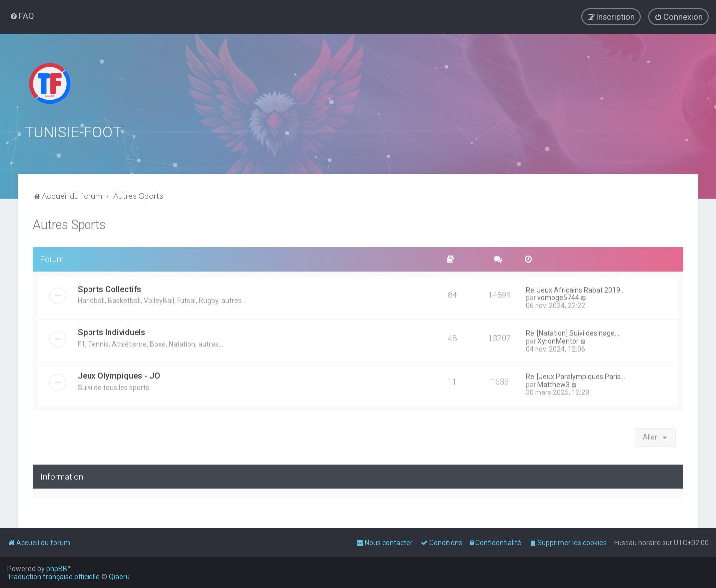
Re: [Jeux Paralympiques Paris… (575, 375)
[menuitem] (22, 16)
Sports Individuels (111, 331)
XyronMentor (558, 340)
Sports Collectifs (109, 288)
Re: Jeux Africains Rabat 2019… (575, 289)
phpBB (57, 569)
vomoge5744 (558, 296)
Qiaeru (119, 577)
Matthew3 (554, 383)
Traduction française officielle (54, 577)
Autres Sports (69, 224)
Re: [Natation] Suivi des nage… (572, 332)
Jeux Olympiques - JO (119, 374)
